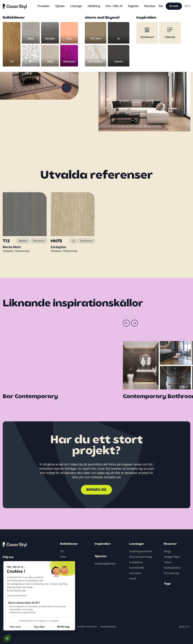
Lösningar (137, 544)
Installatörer (136, 562)
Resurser (170, 544)
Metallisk (65, 573)
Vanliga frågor (172, 557)
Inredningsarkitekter (141, 551)
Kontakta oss (96, 490)
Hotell (133, 579)
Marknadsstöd (172, 568)
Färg (63, 562)
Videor (168, 562)
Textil (63, 579)
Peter (63, 557)
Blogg (167, 551)
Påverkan (150, 6)
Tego (167, 584)
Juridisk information (87, 627)
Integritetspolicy (108, 627)
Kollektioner (69, 544)
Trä (62, 551)
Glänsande (66, 584)
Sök (161, 6)
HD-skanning (171, 573)
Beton (64, 568)
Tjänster (60, 6)
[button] (7, 638)
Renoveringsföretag (141, 557)
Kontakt (174, 6)
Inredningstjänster (105, 564)
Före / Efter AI (114, 6)
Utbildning (94, 6)
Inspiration (103, 544)
